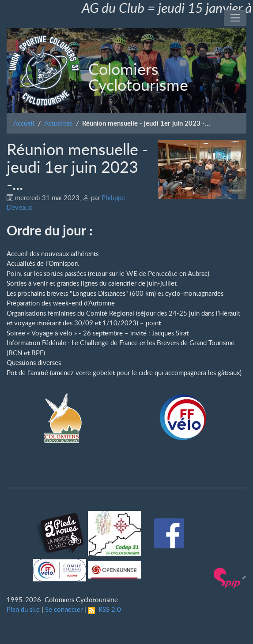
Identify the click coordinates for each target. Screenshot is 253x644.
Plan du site (23, 609)
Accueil (24, 123)
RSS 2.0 (104, 609)
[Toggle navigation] (235, 18)
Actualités (58, 123)
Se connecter (64, 609)
